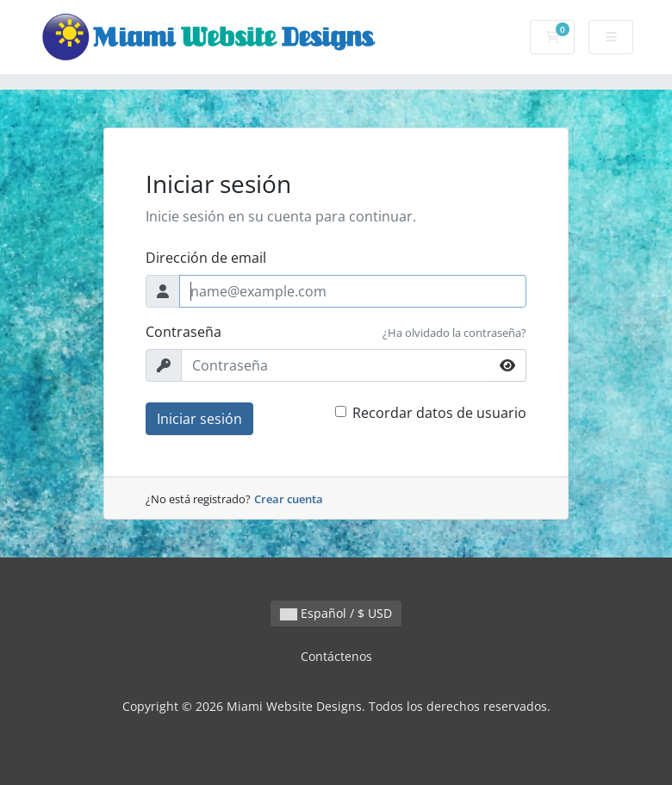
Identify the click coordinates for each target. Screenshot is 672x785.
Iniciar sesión (199, 419)
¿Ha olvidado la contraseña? (454, 333)
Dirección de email (206, 258)
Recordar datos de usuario (439, 413)
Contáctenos (336, 656)
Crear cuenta (289, 499)
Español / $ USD (336, 613)
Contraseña (184, 332)
